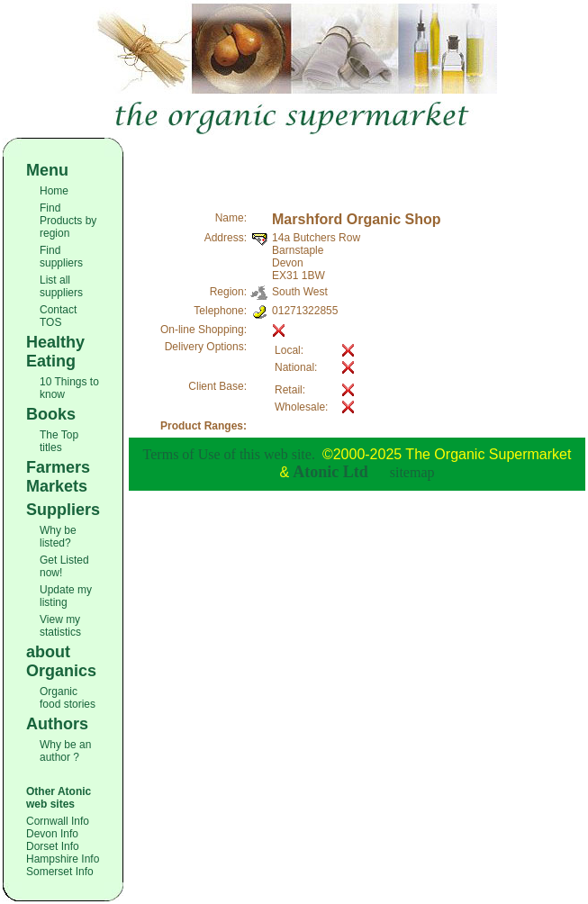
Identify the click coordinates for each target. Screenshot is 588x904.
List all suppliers (61, 286)
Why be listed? (58, 537)
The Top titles (59, 441)
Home (54, 191)
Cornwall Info (58, 821)
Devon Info (52, 834)
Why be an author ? (65, 751)
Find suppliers (61, 257)
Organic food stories (68, 698)
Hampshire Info (63, 859)
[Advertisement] (357, 165)
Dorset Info (53, 846)
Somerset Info (60, 872)
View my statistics (60, 626)
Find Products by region (68, 221)
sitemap (412, 472)
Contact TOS (58, 316)
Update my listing (66, 596)
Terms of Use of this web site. (229, 454)
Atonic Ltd (330, 472)
